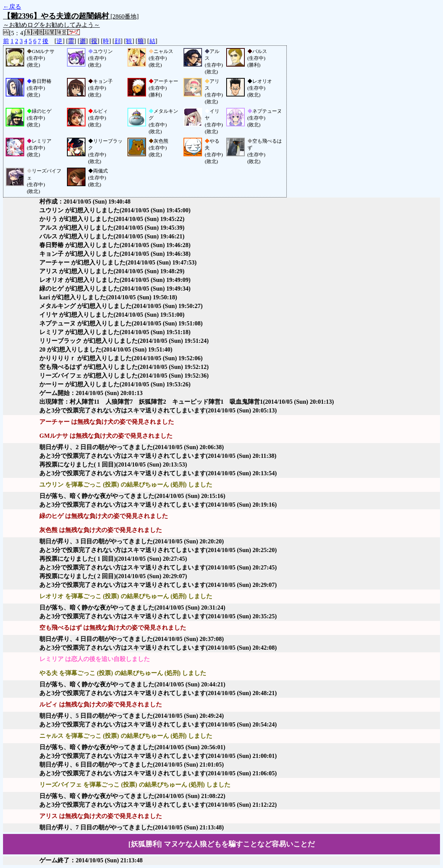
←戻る (12, 7)
